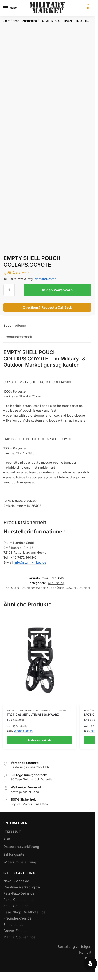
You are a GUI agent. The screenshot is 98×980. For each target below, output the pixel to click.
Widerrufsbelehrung (20, 862)
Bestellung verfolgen (74, 947)
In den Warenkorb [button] (40, 740)
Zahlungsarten (15, 854)
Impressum (12, 831)
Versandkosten (46, 279)
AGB (7, 839)
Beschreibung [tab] (15, 325)
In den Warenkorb (57, 290)
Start (7, 21)
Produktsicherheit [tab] (18, 337)
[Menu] (10, 8)
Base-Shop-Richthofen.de (24, 912)
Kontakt (85, 952)
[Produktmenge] (9, 290)
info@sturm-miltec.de (30, 562)
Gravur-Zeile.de (16, 931)
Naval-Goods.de (16, 881)
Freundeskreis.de (17, 918)
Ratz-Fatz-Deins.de (19, 893)
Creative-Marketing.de (22, 887)
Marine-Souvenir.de (19, 937)
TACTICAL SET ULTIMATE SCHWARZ (33, 714)
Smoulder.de (14, 925)
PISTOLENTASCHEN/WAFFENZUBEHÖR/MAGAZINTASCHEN (47, 588)
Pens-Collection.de (19, 900)
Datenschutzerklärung (21, 847)
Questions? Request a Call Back (47, 307)
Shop (16, 21)
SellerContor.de (16, 906)
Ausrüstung (30, 21)
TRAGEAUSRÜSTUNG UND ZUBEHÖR (45, 710)
